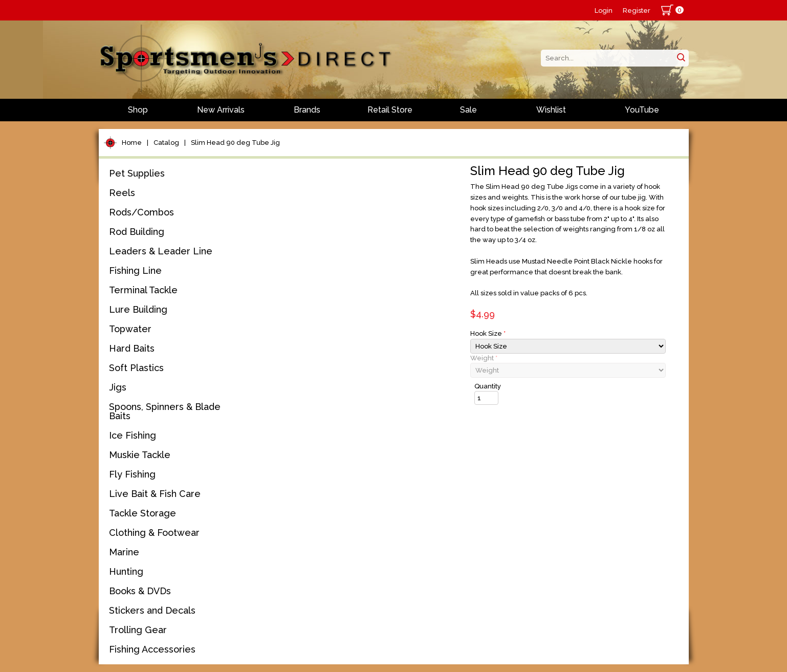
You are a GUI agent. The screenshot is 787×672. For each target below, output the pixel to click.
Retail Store (390, 110)
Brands (307, 110)
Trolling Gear (138, 630)
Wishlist (551, 110)
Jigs (118, 387)
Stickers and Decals (152, 610)
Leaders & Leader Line (161, 251)
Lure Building (138, 309)
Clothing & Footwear (154, 533)
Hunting (126, 571)
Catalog (166, 143)
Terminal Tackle (143, 290)
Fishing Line (135, 270)
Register (637, 10)
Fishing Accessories (152, 649)
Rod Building (137, 232)
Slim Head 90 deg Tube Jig (235, 143)
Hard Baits (132, 348)
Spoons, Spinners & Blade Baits (165, 411)
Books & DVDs (140, 591)
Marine (124, 552)
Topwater (130, 329)
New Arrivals (221, 110)
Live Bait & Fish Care (155, 494)
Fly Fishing (132, 474)
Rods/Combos (141, 212)
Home (132, 143)
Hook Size (488, 333)
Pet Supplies (137, 173)
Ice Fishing (133, 435)
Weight (484, 358)
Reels (122, 193)
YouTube (642, 110)
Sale (468, 110)
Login (604, 10)
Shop (138, 110)
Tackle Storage (143, 513)
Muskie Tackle (140, 455)
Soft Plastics (136, 368)
